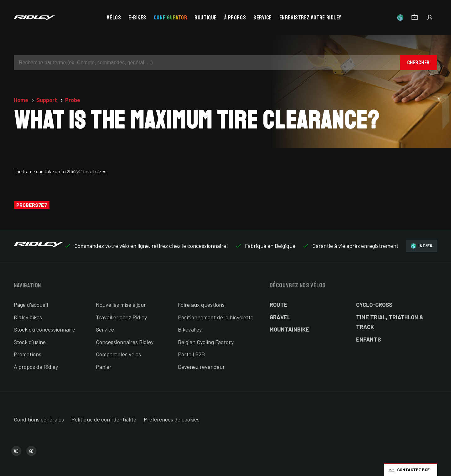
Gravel (280, 317)
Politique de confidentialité (104, 419)
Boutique (205, 18)
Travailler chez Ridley (121, 317)
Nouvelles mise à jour (121, 305)
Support (47, 100)
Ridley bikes (28, 317)
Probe (73, 100)
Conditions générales (39, 419)
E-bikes (137, 18)
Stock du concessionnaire (44, 329)
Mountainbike (289, 329)
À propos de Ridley (36, 367)
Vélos (114, 18)
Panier (104, 367)
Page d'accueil (31, 305)
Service (263, 18)
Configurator (170, 18)
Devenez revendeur (201, 367)
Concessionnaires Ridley (125, 342)
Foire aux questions (201, 305)
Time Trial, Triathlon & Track (390, 322)
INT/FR (422, 246)
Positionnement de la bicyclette (216, 317)
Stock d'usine (30, 342)
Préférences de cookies (172, 419)
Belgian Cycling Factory (206, 342)
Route (279, 305)
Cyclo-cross (374, 305)
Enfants (368, 339)
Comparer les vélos (118, 354)
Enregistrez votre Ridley (310, 18)
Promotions (28, 354)
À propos (235, 18)
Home (22, 100)
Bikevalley (190, 329)
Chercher (418, 63)
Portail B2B (191, 354)
